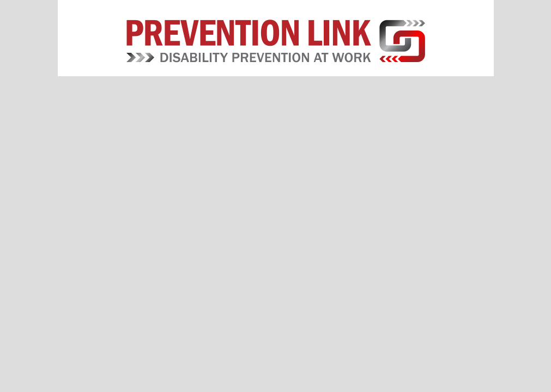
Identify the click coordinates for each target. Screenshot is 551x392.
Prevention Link (275, 41)
